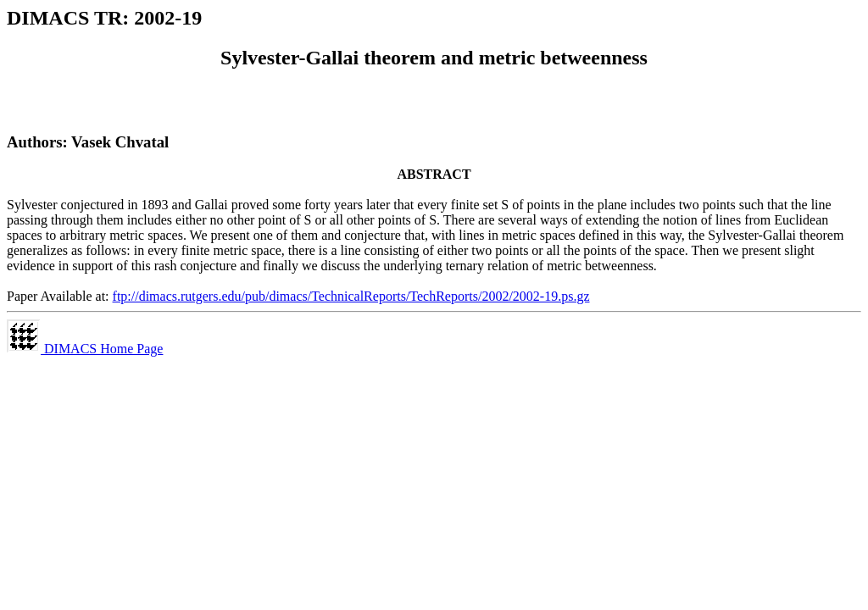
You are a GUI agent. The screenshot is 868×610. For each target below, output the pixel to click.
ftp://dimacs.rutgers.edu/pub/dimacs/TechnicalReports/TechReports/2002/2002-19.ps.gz (351, 296)
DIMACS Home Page (85, 349)
